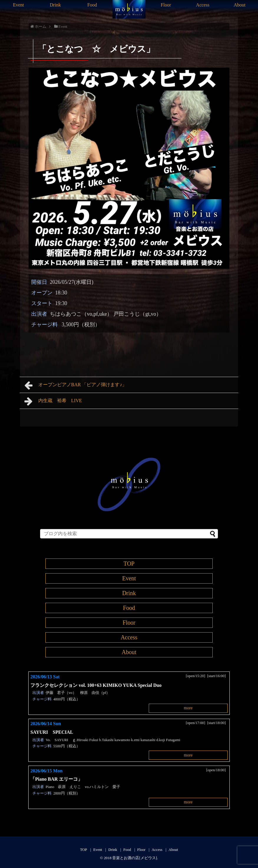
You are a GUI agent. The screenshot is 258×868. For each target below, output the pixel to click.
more (188, 708)
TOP (129, 564)
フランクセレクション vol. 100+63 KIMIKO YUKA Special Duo (96, 685)
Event (18, 5)
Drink (55, 5)
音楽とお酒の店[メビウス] (135, 858)
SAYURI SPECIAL (52, 732)
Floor (166, 5)
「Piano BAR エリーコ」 (59, 779)
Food (92, 5)
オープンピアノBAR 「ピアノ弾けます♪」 (76, 385)
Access (203, 5)
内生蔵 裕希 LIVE (53, 401)
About (239, 5)
